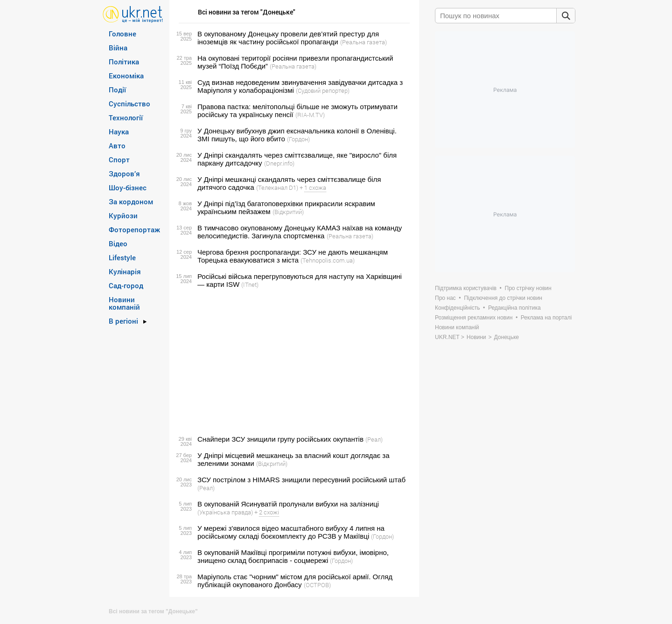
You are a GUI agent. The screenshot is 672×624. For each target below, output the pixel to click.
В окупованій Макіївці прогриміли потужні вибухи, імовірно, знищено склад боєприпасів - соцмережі (293, 556)
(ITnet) (250, 284)
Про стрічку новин (528, 288)
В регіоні (123, 321)
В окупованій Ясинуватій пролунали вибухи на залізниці (288, 504)
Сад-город (126, 285)
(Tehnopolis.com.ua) (328, 260)
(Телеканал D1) (277, 187)
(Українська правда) (225, 512)
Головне (122, 34)
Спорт (119, 159)
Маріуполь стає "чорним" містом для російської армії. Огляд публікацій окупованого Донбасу (295, 581)
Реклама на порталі (546, 318)
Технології (126, 118)
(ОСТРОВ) (317, 585)
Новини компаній (124, 303)
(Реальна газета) (364, 42)
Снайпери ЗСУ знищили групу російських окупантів (280, 439)
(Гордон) (298, 139)
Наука (119, 132)
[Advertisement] (293, 362)
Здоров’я (124, 173)
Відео (118, 243)
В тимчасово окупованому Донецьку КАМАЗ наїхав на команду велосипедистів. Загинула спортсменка (300, 232)
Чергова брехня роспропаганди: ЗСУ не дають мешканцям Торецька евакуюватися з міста (293, 256)
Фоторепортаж (134, 229)
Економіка (126, 76)
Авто (117, 146)
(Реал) (374, 439)
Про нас (445, 298)
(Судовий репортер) (323, 90)
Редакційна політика (514, 308)
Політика (124, 62)
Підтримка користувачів (466, 288)
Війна (118, 48)
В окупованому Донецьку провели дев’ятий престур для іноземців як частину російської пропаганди (288, 38)
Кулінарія (125, 271)
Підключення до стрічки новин (503, 298)
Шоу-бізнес (128, 187)
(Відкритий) (288, 212)
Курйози (123, 215)
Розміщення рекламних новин (474, 318)
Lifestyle (122, 257)
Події (117, 90)
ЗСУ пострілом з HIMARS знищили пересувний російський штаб (301, 480)
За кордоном (131, 201)
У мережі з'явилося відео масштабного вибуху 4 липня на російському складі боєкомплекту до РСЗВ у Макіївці (291, 532)
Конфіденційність (457, 308)
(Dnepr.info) (279, 163)
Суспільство (129, 104)
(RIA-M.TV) (310, 115)
